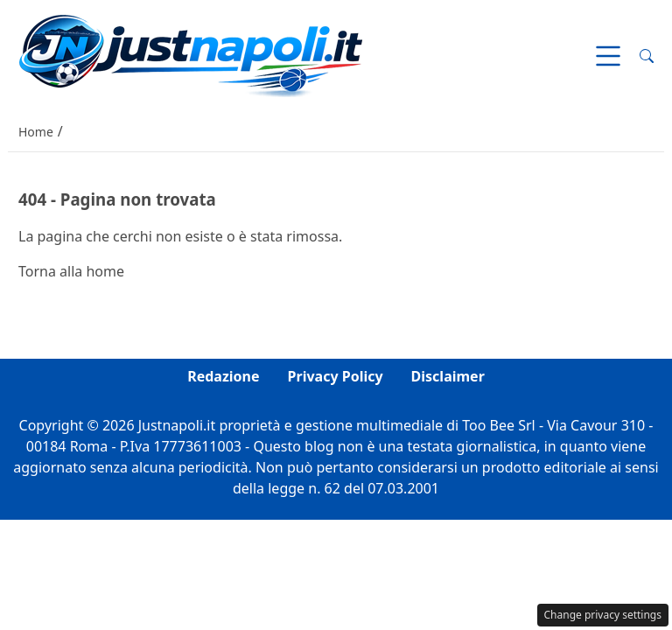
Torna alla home (71, 271)
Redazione (223, 376)
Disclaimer (448, 376)
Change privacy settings (603, 615)
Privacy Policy (336, 376)
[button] (647, 56)
